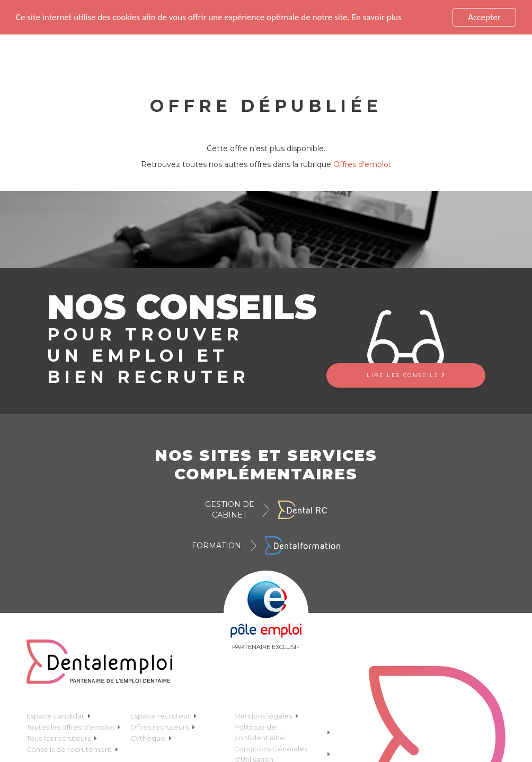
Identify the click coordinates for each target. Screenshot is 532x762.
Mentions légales (266, 716)
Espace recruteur (163, 716)
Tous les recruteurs (62, 738)
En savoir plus (377, 17)
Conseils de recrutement (72, 749)
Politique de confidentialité (282, 732)
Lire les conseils (405, 375)
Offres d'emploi (362, 164)
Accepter (484, 17)
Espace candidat (59, 716)
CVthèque (151, 738)
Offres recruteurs (163, 727)
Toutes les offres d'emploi (73, 727)
